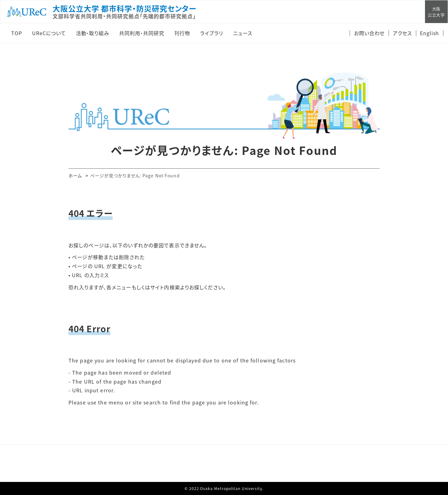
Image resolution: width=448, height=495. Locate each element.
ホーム (75, 175)
